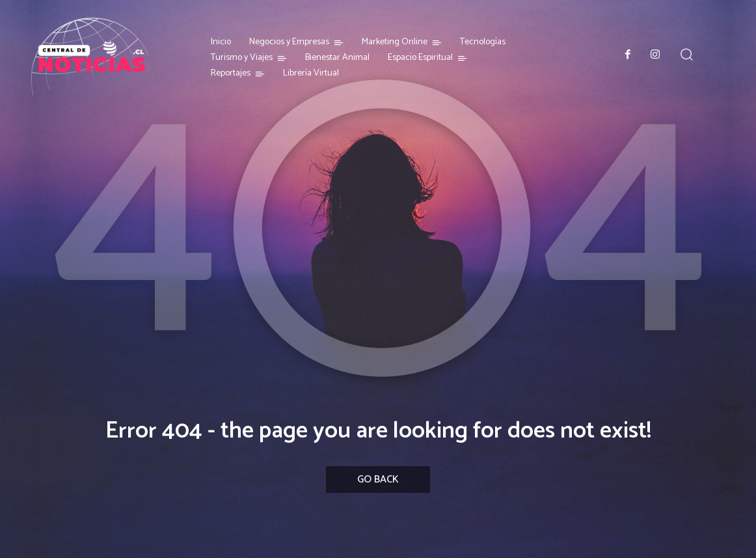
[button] (687, 54)
